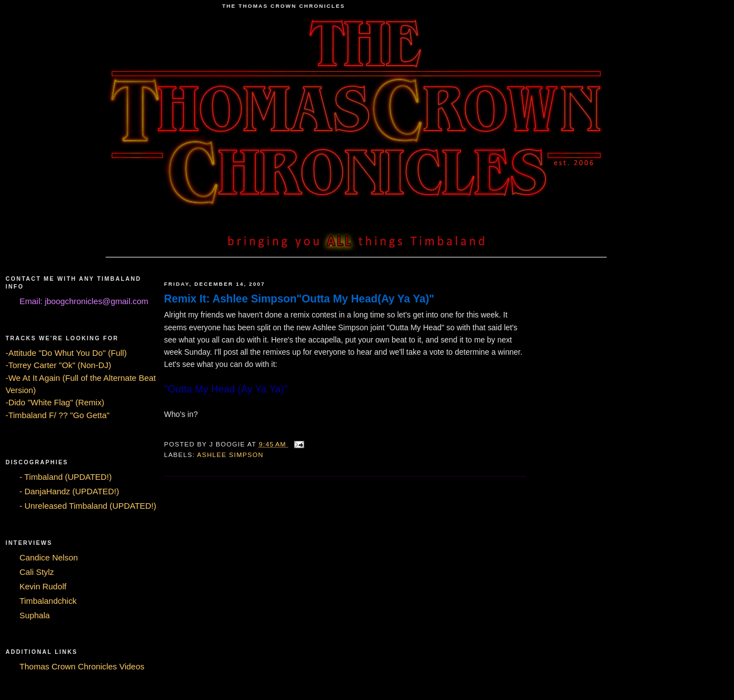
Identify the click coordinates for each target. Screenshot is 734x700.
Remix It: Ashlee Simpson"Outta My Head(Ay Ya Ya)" (299, 299)
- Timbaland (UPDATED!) (66, 477)
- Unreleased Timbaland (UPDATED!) (88, 506)
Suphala (35, 615)
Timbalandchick (48, 601)
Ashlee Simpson (230, 455)
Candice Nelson (49, 558)
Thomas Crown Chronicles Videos (82, 667)
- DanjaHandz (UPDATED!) (69, 492)
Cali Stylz (37, 572)
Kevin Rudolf (43, 587)
